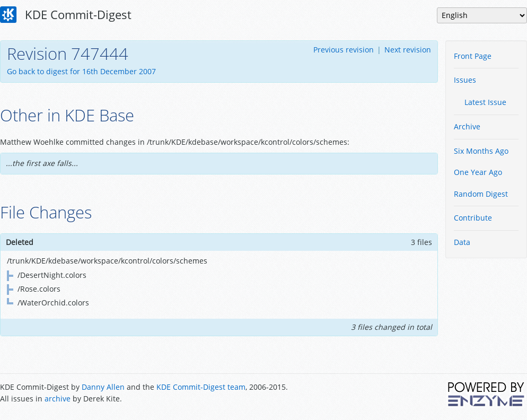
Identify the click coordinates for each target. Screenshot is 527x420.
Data (462, 242)
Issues (465, 80)
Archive (467, 126)
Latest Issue (485, 102)
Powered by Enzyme (487, 394)
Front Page (473, 56)
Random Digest (481, 194)
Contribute (473, 218)
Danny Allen (103, 387)
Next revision (408, 50)
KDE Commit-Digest (66, 15)
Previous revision (344, 50)
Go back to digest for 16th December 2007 (81, 71)
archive (58, 399)
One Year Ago (478, 172)
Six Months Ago (481, 151)
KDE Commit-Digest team (201, 387)
